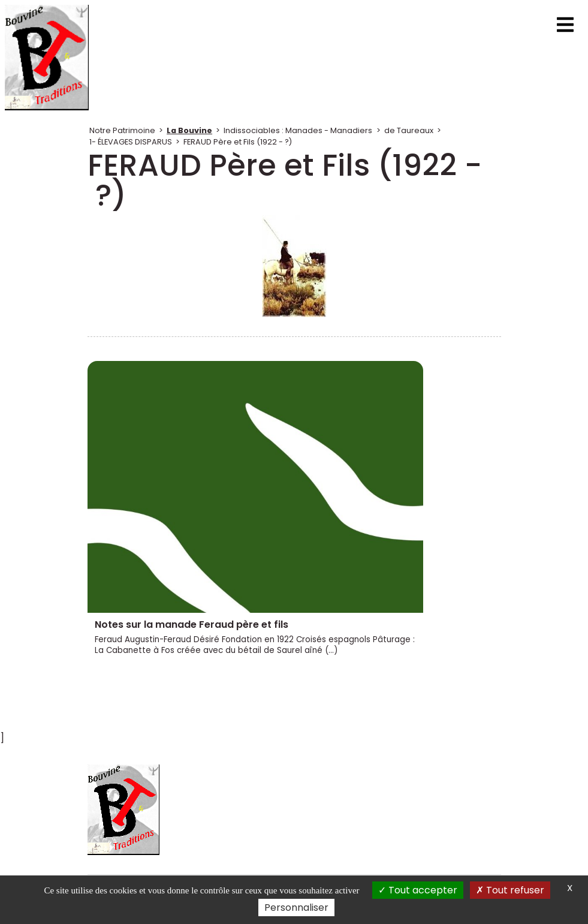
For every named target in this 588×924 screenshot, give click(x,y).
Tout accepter (418, 890)
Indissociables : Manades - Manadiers (298, 130)
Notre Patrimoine (122, 130)
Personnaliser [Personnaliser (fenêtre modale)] (296, 908)
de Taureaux (409, 130)
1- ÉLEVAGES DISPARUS (131, 142)
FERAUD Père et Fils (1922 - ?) (238, 142)
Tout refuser (510, 890)
